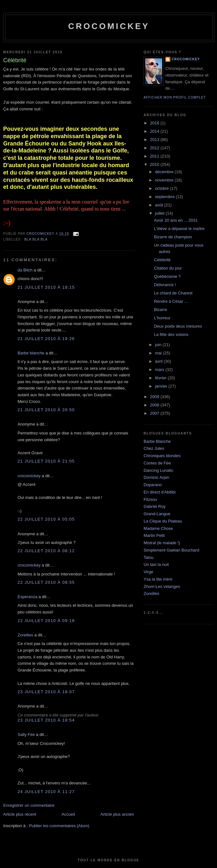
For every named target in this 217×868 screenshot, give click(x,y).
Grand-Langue (157, 514)
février (161, 378)
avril (159, 361)
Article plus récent (20, 814)
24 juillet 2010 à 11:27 (46, 792)
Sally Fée (26, 734)
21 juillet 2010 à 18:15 (46, 287)
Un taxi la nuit (156, 564)
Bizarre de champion (173, 237)
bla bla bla (36, 239)
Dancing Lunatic (158, 470)
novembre (165, 180)
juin (159, 345)
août (160, 205)
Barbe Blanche (157, 441)
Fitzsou (150, 499)
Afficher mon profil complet (175, 97)
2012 (155, 148)
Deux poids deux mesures (178, 326)
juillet (160, 213)
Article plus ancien (117, 814)
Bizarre (160, 310)
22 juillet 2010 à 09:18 (46, 621)
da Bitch (25, 270)
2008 (155, 405)
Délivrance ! (165, 285)
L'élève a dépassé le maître (179, 229)
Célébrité (162, 260)
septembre (165, 197)
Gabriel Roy (155, 506)
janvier (162, 386)
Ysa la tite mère (158, 579)
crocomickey (109, 26)
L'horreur (162, 318)
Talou (149, 557)
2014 (155, 131)
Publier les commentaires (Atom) (59, 826)
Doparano (153, 485)
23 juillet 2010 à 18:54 (46, 720)
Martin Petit (154, 535)
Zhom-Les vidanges (162, 586)
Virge (148, 572)
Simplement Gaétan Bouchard (171, 550)
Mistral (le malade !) (162, 543)
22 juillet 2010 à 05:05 (46, 519)
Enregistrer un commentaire (29, 805)
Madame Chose (158, 528)
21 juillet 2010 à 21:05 (46, 461)
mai (159, 353)
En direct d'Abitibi (160, 492)
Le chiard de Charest (173, 293)
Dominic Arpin (156, 477)
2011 (155, 156)
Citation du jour (168, 268)
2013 (155, 140)
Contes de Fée (157, 463)
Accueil (68, 814)
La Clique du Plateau (163, 521)
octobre (163, 188)
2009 (155, 397)
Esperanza (27, 597)
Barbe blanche (31, 353)
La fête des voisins (171, 334)
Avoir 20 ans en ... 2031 (176, 220)
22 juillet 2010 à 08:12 (46, 551)
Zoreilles (25, 635)
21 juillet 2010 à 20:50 (46, 410)
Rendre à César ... (171, 301)
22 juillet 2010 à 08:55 (46, 582)
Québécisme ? (167, 276)
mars (160, 370)
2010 (155, 164)
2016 (155, 123)
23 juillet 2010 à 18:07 (46, 692)
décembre (165, 172)
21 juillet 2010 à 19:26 (46, 339)
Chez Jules (154, 448)
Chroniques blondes (162, 456)
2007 (155, 413)
